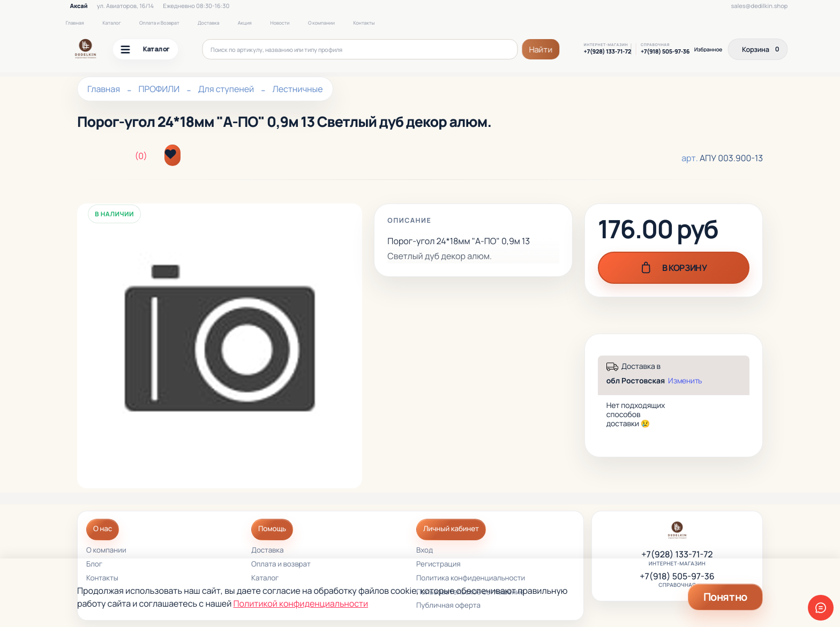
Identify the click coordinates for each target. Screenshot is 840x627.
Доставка (208, 23)
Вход (425, 551)
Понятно (725, 597)
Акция (245, 23)
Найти (541, 50)
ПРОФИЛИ (159, 89)
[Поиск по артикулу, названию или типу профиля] (360, 49)
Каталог (111, 23)
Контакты (364, 23)
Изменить (685, 381)
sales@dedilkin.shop (760, 6)
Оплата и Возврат (159, 23)
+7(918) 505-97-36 (665, 52)
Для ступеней (226, 89)
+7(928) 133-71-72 (607, 52)
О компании (321, 23)
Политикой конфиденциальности (301, 603)
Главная (74, 23)
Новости (280, 23)
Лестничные (298, 89)
